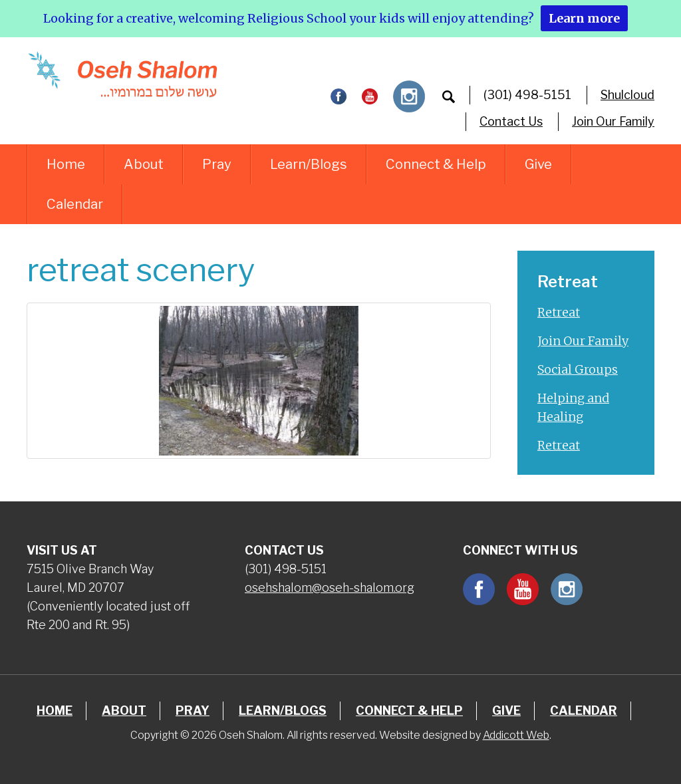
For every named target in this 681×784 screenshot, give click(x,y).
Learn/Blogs (309, 164)
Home (66, 164)
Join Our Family (613, 121)
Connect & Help (436, 164)
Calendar (75, 204)
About (144, 164)
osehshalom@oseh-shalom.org (330, 588)
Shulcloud (627, 95)
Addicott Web (516, 735)
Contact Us (511, 121)
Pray (217, 164)
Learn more (584, 18)
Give (538, 164)
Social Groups (578, 369)
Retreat (559, 312)
